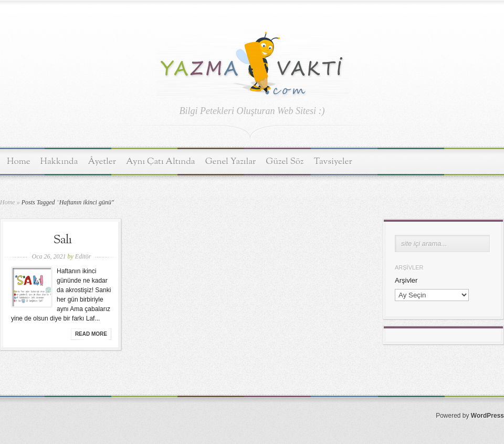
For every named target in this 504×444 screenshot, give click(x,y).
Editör (83, 256)
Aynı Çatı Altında (161, 162)
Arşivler (406, 280)
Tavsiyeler (333, 162)
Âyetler (102, 162)
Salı (63, 240)
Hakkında (59, 162)
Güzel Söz (285, 162)
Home (19, 162)
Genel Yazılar (231, 162)
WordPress (487, 416)
